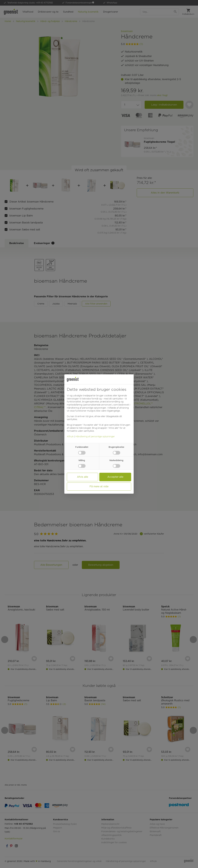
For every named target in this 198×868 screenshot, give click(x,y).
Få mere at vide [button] (99, 486)
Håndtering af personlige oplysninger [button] (86, 408)
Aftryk (70, 436)
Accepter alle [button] (115, 477)
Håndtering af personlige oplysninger (95, 436)
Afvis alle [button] (83, 477)
